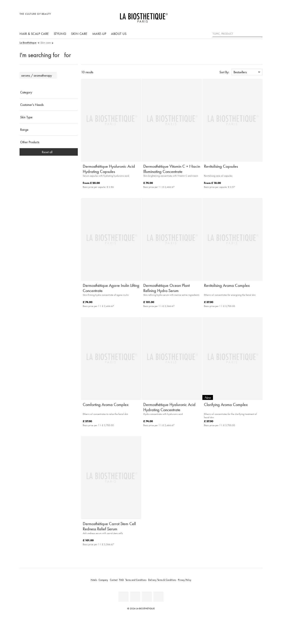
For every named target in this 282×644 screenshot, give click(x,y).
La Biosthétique (28, 43)
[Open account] (249, 16)
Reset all (49, 152)
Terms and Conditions (136, 580)
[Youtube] (135, 597)
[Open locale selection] (239, 16)
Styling (60, 34)
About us (119, 34)
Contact (114, 580)
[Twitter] (158, 597)
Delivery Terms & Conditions (162, 580)
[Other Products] (49, 142)
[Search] (259, 33)
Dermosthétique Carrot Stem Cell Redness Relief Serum (109, 526)
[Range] (49, 130)
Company (103, 580)
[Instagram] (147, 597)
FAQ (121, 580)
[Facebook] (124, 597)
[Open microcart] (258, 16)
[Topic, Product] (237, 34)
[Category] (49, 92)
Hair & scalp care (34, 34)
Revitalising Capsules (221, 166)
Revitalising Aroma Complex (227, 285)
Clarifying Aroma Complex (226, 404)
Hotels (94, 580)
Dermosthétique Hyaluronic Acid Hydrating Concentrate (169, 407)
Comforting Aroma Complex (106, 404)
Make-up (99, 34)
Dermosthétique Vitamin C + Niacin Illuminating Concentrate (172, 169)
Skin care (79, 34)
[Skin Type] (49, 117)
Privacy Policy (185, 580)
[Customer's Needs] (49, 105)
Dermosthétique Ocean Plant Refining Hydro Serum (166, 288)
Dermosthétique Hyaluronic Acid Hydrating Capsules (109, 169)
